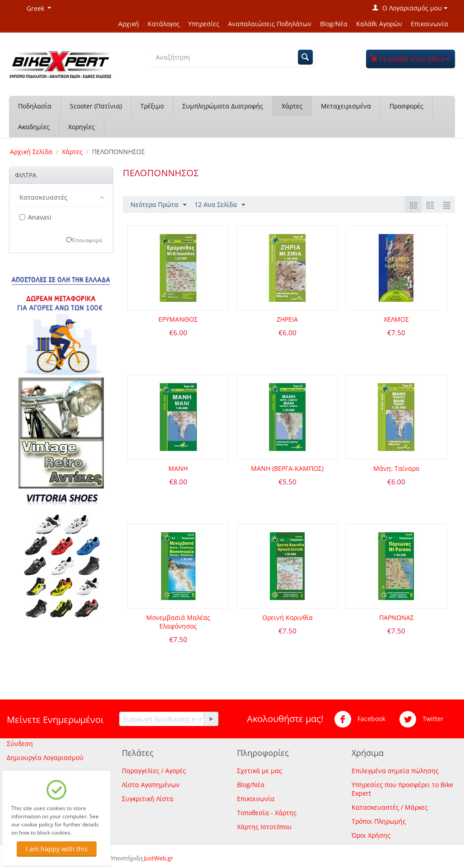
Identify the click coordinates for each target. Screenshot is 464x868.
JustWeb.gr (158, 858)
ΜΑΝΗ (178, 468)
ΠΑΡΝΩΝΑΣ (397, 617)
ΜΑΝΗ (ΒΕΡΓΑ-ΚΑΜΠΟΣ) (287, 468)
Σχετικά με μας (260, 771)
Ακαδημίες (34, 127)
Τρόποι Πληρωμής (379, 821)
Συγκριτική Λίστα (148, 799)
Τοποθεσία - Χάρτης (267, 813)
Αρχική (129, 24)
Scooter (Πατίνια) (96, 106)
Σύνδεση (20, 744)
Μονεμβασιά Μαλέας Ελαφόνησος (178, 622)
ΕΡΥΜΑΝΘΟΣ (178, 319)
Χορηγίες (81, 127)
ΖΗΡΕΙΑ (287, 319)
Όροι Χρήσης (371, 835)
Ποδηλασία (35, 106)
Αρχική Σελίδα (31, 152)
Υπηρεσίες (204, 24)
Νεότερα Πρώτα (158, 205)
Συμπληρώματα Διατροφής (223, 106)
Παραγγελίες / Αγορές (154, 771)
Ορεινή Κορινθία (288, 617)
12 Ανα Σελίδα (220, 205)
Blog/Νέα (334, 24)
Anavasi (35, 217)
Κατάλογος (164, 24)
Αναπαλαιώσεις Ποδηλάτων (270, 24)
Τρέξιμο (152, 106)
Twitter (421, 719)
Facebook (360, 719)
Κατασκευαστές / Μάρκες (390, 807)
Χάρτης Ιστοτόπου (264, 827)
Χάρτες (292, 106)
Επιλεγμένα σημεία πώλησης (395, 771)
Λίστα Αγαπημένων (151, 785)
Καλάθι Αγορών (379, 24)
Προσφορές (406, 106)
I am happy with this (57, 849)
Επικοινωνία (429, 24)
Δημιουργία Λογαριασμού (45, 758)
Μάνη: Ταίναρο (396, 468)
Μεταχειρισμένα (346, 106)
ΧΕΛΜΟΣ (396, 319)
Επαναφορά (87, 240)
